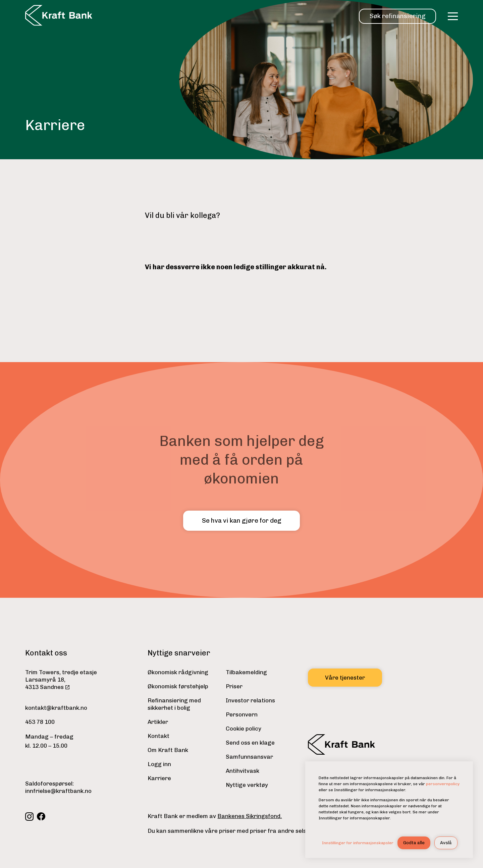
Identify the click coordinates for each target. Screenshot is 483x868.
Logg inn (159, 764)
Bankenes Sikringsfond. (250, 816)
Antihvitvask (243, 771)
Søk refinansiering (397, 16)
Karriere (159, 778)
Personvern (242, 714)
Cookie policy (244, 729)
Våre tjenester (345, 678)
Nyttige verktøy (247, 785)
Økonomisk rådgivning (178, 672)
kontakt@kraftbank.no (56, 708)
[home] (59, 16)
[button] (453, 16)
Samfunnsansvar (249, 757)
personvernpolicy (443, 784)
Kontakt (158, 736)
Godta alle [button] (414, 843)
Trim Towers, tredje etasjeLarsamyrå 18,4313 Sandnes (61, 680)
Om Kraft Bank (168, 750)
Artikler (158, 722)
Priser (234, 686)
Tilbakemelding (246, 672)
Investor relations (250, 700)
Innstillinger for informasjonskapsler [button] (358, 843)
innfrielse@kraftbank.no (58, 791)
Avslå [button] (446, 843)
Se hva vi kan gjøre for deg (241, 520)
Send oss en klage (250, 743)
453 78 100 (40, 722)
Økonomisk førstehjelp (178, 686)
